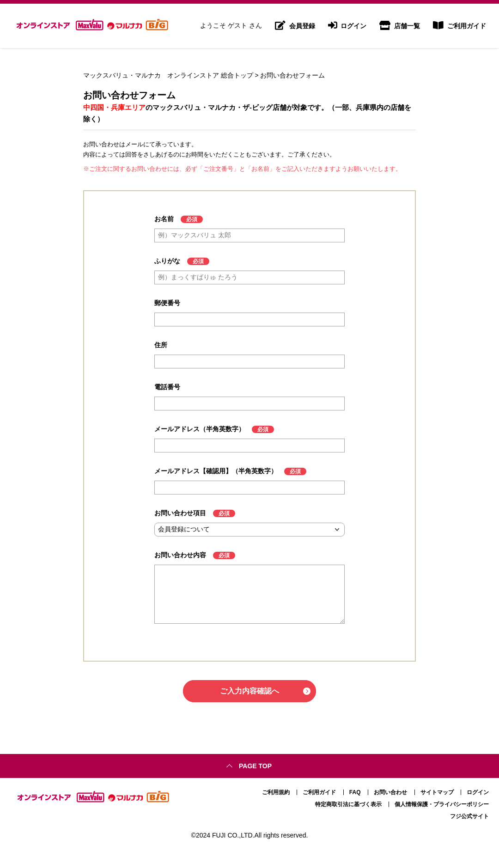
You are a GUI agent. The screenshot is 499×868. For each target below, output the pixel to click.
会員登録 (295, 26)
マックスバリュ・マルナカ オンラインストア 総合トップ (168, 75)
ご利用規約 (276, 792)
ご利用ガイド (459, 26)
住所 (161, 345)
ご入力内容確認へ (249, 691)
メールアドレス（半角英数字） (200, 429)
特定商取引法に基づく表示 (348, 804)
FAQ (355, 792)
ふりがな (167, 261)
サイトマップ (437, 792)
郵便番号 (167, 303)
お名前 (164, 219)
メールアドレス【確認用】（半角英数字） (216, 471)
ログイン (347, 26)
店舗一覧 (400, 26)
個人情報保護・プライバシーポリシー (442, 804)
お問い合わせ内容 (180, 555)
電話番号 (167, 387)
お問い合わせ (390, 792)
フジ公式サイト (469, 816)
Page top (255, 766)
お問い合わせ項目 (180, 513)
